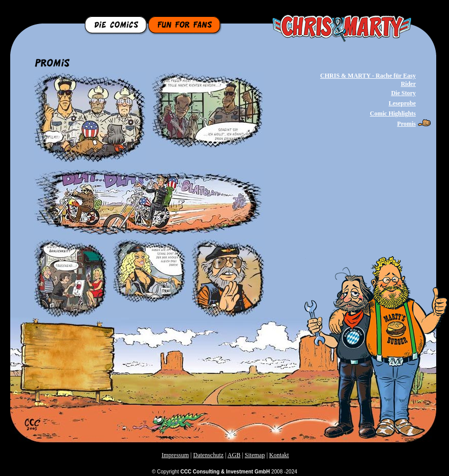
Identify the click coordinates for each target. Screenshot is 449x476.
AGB (234, 455)
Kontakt (279, 455)
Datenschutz (208, 455)
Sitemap (255, 455)
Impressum (175, 455)
